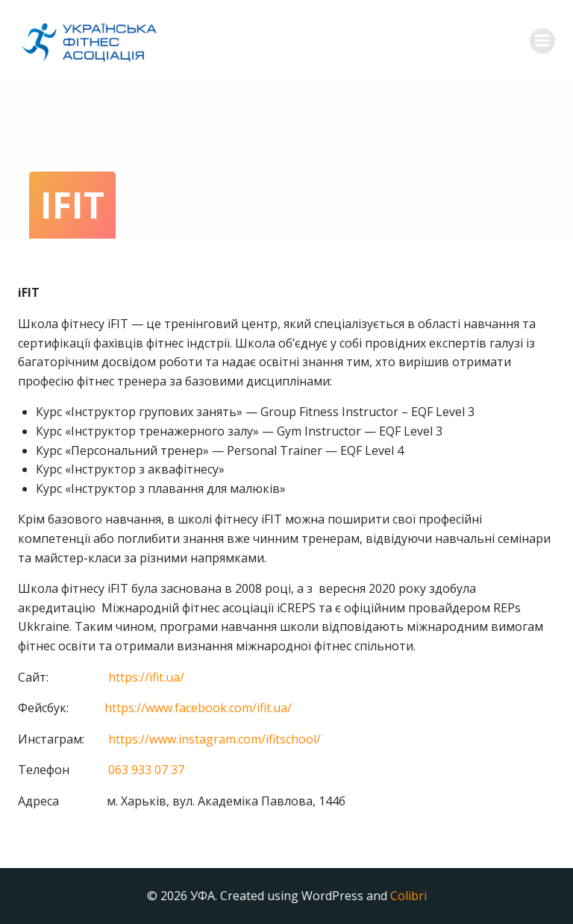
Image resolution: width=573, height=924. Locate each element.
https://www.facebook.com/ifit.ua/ (198, 708)
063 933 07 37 (146, 770)
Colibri (408, 896)
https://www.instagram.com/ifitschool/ (215, 739)
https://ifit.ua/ (146, 677)
